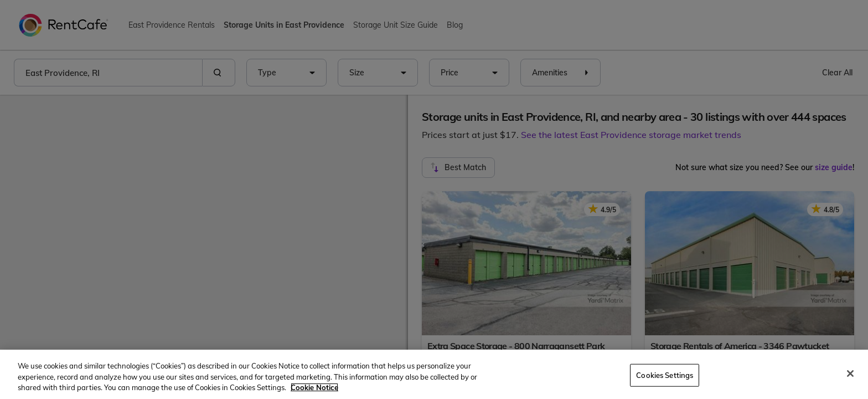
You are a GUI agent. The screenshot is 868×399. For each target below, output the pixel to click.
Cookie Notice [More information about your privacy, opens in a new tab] (314, 387)
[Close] (850, 374)
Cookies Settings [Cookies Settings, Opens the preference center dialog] (665, 375)
